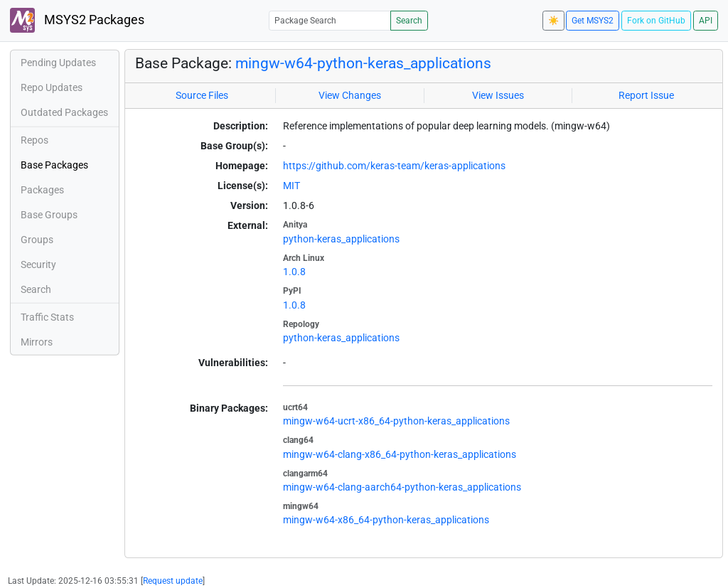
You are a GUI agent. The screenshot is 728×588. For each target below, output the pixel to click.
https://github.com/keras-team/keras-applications (394, 166)
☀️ (553, 21)
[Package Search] (330, 20)
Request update (173, 581)
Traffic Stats (47, 317)
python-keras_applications (341, 239)
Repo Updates (52, 87)
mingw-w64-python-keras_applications (363, 63)
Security (38, 264)
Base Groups (49, 215)
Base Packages (54, 165)
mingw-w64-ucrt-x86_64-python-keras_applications (396, 421)
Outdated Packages (64, 112)
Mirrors (37, 342)
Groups (37, 240)
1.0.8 (294, 272)
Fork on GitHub (656, 21)
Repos (34, 140)
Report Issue (646, 95)
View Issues (498, 95)
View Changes (350, 95)
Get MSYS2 (593, 21)
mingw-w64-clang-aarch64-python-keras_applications (402, 487)
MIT (291, 186)
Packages (42, 190)
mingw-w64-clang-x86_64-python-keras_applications (400, 454)
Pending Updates (58, 63)
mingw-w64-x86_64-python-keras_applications (386, 520)
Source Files (202, 95)
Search (409, 21)
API (706, 21)
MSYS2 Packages (77, 20)
